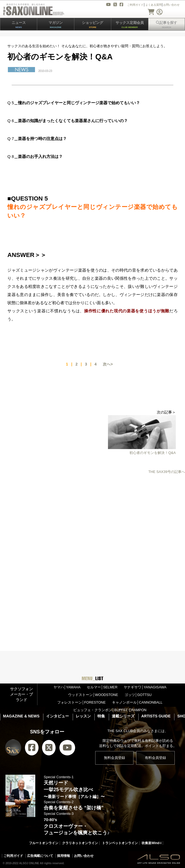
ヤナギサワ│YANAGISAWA (145, 687)
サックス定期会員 (130, 25)
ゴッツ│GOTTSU (138, 695)
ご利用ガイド (13, 856)
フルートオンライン (44, 843)
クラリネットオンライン (80, 843)
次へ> (108, 364)
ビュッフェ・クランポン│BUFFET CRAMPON (110, 710)
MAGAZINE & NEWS (21, 716)
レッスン (83, 716)
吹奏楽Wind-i (151, 843)
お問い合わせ (84, 856)
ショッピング (92, 25)
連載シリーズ (123, 716)
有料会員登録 (155, 758)
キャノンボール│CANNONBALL (137, 702)
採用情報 (63, 856)
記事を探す (167, 25)
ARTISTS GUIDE (156, 716)
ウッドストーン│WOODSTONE (93, 695)
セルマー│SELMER (102, 687)
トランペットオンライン (120, 843)
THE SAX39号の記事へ (167, 472)
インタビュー (58, 716)
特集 (101, 716)
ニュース (19, 25)
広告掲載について (40, 856)
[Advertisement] (92, 522)
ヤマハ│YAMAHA (67, 687)
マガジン (56, 25)
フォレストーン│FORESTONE (81, 702)
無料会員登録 (114, 758)
